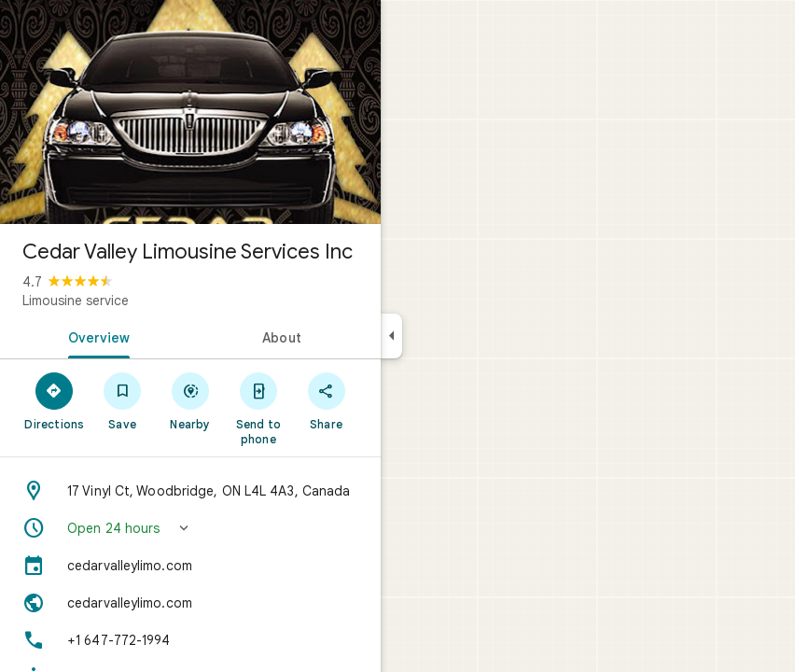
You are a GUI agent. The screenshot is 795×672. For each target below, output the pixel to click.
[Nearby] (191, 400)
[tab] (95, 336)
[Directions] (55, 400)
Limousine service (76, 301)
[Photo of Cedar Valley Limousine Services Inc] (190, 112)
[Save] (123, 400)
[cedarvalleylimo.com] (190, 566)
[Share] (326, 400)
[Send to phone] (258, 408)
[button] (190, 528)
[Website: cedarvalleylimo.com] (190, 603)
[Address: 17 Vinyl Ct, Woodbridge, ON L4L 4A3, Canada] (190, 491)
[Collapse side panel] (391, 336)
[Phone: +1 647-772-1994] (190, 640)
